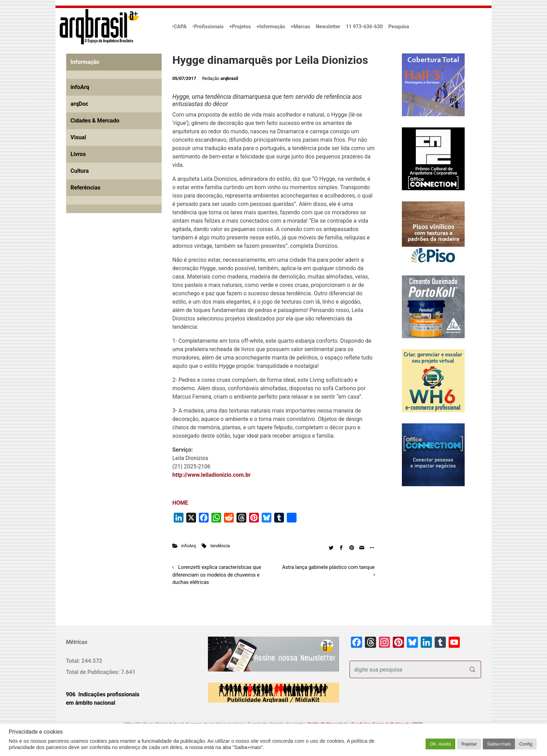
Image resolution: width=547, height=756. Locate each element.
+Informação (271, 27)
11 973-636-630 (364, 27)
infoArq (189, 546)
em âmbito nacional (91, 703)
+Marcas (300, 27)
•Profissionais (208, 27)
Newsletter (328, 27)
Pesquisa (399, 27)
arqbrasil (229, 78)
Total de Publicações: (93, 672)
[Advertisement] (110, 298)
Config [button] (526, 744)
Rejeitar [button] (469, 744)
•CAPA (179, 27)
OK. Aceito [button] (440, 744)
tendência (220, 546)
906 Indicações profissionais (103, 694)
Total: (74, 661)
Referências (85, 188)
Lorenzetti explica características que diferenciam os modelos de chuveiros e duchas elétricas (217, 575)
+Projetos (240, 27)
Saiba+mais (499, 744)
